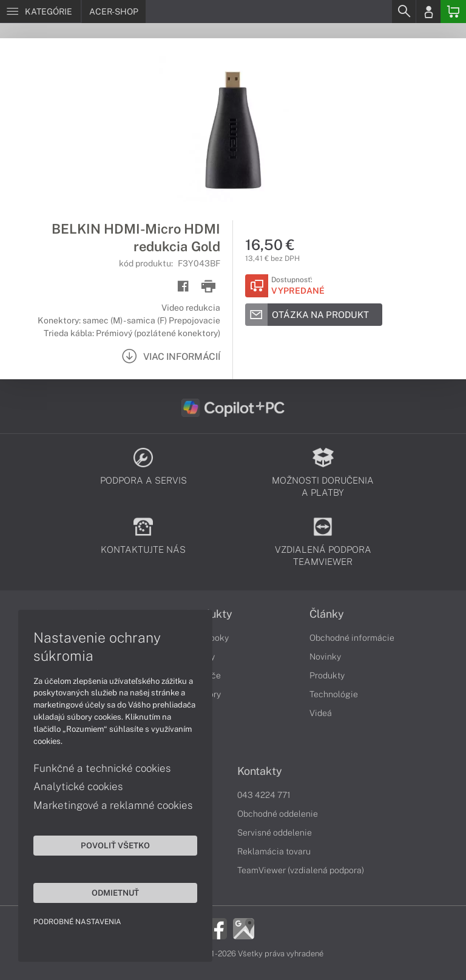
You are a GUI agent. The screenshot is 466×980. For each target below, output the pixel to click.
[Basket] (453, 12)
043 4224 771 (264, 795)
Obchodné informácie (352, 638)
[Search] (404, 12)
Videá (321, 713)
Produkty (327, 675)
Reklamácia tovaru (274, 851)
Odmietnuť (115, 893)
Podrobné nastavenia (77, 922)
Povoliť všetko (115, 845)
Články (327, 614)
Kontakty (260, 771)
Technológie (334, 694)
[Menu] (40, 12)
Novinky (325, 657)
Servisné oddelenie (275, 833)
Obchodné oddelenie (278, 814)
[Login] (428, 12)
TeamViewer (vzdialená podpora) (301, 870)
